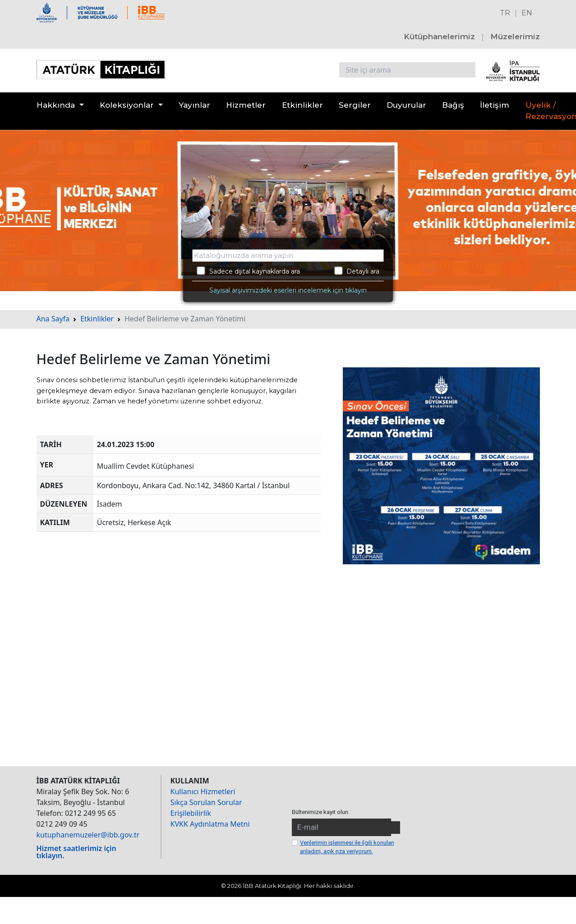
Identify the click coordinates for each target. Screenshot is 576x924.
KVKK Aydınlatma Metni (210, 824)
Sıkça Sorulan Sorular (206, 802)
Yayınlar (194, 105)
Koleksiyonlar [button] (127, 105)
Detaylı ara (357, 271)
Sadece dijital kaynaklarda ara (248, 271)
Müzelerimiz (515, 37)
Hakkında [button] (56, 105)
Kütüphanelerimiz (439, 37)
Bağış (453, 105)
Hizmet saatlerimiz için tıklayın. (76, 852)
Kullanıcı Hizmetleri (203, 791)
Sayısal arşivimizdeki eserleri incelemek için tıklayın (288, 290)
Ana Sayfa (53, 319)
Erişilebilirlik (191, 813)
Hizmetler (246, 105)
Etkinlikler (302, 105)
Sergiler (355, 105)
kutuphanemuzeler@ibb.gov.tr (88, 835)
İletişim (495, 105)
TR (505, 13)
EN (527, 13)
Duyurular (406, 105)
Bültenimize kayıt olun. (321, 812)
